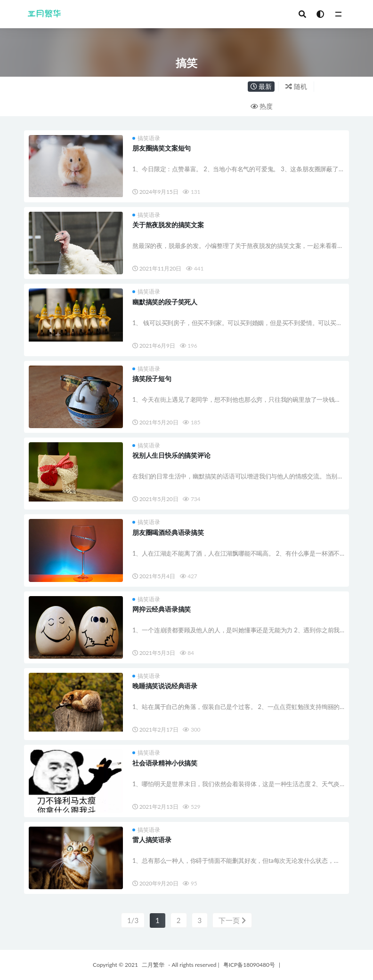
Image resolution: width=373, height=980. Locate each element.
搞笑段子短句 (152, 378)
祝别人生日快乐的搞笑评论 (171, 455)
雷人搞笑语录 (152, 840)
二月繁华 (153, 965)
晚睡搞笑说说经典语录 (165, 686)
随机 (296, 86)
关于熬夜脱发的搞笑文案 (168, 225)
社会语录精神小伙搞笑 (165, 763)
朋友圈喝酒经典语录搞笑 (168, 532)
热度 (262, 106)
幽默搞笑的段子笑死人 (165, 302)
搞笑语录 (146, 138)
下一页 (232, 920)
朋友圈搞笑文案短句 (162, 148)
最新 (261, 86)
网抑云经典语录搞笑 (162, 609)
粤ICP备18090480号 (249, 965)
